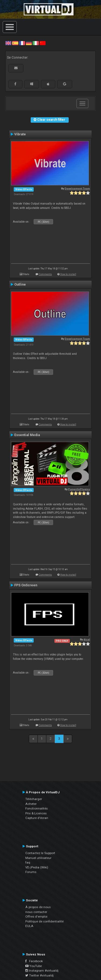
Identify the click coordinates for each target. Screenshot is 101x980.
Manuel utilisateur (38, 858)
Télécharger (34, 799)
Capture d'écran (37, 818)
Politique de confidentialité (44, 921)
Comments (45, 274)
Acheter (31, 804)
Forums (31, 872)
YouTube (34, 966)
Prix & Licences (36, 813)
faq (28, 862)
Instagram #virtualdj (42, 971)
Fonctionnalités (36, 808)
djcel (87, 639)
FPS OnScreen (26, 585)
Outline (20, 285)
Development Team (77, 188)
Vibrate (20, 134)
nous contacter (36, 912)
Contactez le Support (40, 853)
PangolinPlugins (79, 489)
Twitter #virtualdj (39, 975)
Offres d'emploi (36, 917)
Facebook (34, 961)
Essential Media (27, 435)
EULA (29, 926)
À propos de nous (38, 907)
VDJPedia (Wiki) (37, 867)
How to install (68, 274)
